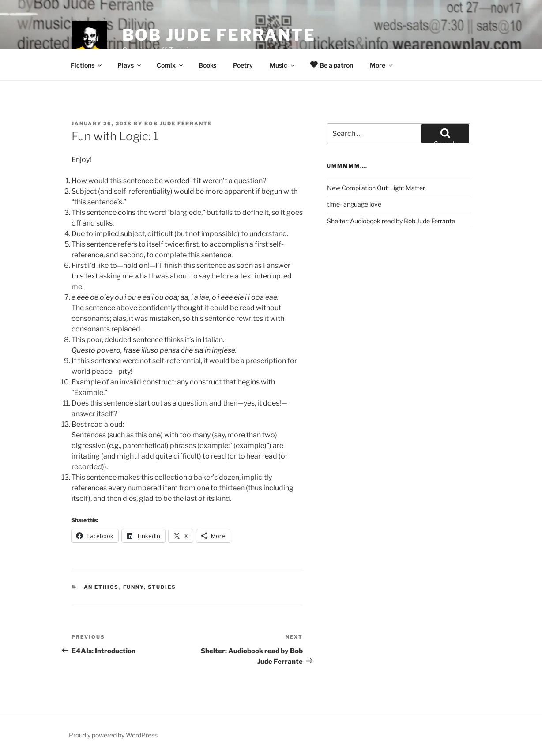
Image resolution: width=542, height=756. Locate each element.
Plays (130, 65)
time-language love (354, 204)
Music (283, 65)
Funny (134, 587)
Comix (170, 65)
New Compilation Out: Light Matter (376, 188)
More (382, 65)
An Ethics (102, 587)
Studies (162, 587)
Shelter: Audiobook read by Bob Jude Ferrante (391, 221)
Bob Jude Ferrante (219, 35)
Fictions (87, 65)
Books (207, 65)
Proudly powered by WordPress (113, 735)
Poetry (243, 65)
